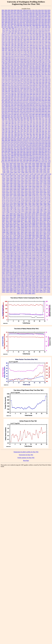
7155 (46, 120)
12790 (4, 203)
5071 (28, 73)
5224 (46, 85)
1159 (12, 32)
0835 (49, 22)
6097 (3, 102)
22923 (37, 278)
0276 (18, 15)
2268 (21, 59)
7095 (37, 119)
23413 (34, 284)
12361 (15, 176)
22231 (37, 267)
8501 (46, 153)
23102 (49, 281)
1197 (15, 33)
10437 (22, 163)
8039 (21, 139)
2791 (31, 62)
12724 (33, 197)
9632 (43, 159)
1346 (37, 38)
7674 (3, 136)
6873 (21, 114)
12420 (48, 180)
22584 (49, 272)
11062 (44, 169)
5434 (37, 97)
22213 (26, 267)
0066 (49, 13)
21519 (30, 257)
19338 (22, 231)
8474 (3, 153)
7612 (24, 133)
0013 (37, 10)
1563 (3, 44)
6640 (43, 111)
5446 (49, 97)
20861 (4, 251)
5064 (9, 73)
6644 (6, 113)
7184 (43, 122)
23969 (26, 292)
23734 (26, 289)
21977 (19, 264)
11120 (35, 174)
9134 (40, 156)
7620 (43, 133)
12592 (49, 188)
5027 (6, 70)
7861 (18, 137)
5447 (3, 99)
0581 (49, 18)
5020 (37, 68)
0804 (46, 21)
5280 (3, 90)
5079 (3, 74)
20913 (15, 251)
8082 (3, 140)
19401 (7, 232)
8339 (37, 148)
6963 (49, 116)
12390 (15, 179)
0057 (21, 13)
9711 (40, 160)
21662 (11, 258)
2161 (34, 56)
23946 (15, 292)
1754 (12, 52)
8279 (18, 148)
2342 (21, 61)
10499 (7, 166)
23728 (22, 289)
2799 (3, 64)
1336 (9, 38)
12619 (15, 191)
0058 (25, 13)
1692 (18, 50)
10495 (49, 165)
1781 (34, 53)
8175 (18, 143)
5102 (18, 76)
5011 (9, 68)
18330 (45, 217)
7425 (3, 128)
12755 (15, 200)
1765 (46, 52)
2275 (43, 59)
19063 (41, 226)
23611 (4, 289)
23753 (37, 289)
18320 (34, 217)
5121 (21, 78)
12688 (22, 195)
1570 (25, 44)
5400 (12, 96)
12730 (4, 199)
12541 (4, 188)
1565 (9, 44)
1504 (18, 41)
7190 (12, 123)
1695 (28, 50)
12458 (45, 183)
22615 (7, 274)
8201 (28, 145)
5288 (25, 90)
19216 (33, 229)
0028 (18, 12)
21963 (7, 264)
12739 (19, 199)
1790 (12, 55)
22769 (15, 277)
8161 (34, 142)
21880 (49, 261)
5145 (43, 79)
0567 (34, 18)
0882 (25, 25)
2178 (34, 58)
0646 (6, 21)
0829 (31, 22)
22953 (49, 278)
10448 (37, 163)
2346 (34, 61)
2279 (6, 61)
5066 (15, 73)
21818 (33, 260)
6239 (34, 104)
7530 (37, 128)
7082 (9, 119)
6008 (37, 99)
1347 (40, 38)
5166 (37, 81)
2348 (40, 61)
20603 (15, 248)
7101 (43, 119)
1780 (31, 53)
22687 (37, 274)
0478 (40, 16)
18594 (37, 220)
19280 (45, 229)
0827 (25, 22)
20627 (37, 248)
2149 (49, 55)
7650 (18, 134)
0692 (40, 21)
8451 (31, 151)
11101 (33, 172)
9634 (46, 159)
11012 (48, 168)
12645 (15, 194)
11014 (4, 169)
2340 (15, 61)
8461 (37, 151)
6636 (31, 111)
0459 (34, 16)
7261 (28, 125)
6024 (18, 101)
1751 (3, 52)
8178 (25, 143)
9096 (28, 156)
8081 (49, 139)
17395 (15, 209)
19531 (45, 232)
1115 (22, 29)
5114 (3, 78)
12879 (15, 205)
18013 (15, 214)
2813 (12, 64)
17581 (34, 211)
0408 (37, 15)
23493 (34, 286)
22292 (37, 269)
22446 (22, 270)
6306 (49, 105)
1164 (28, 32)
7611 (21, 133)
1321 (28, 36)
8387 (25, 150)
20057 (22, 238)
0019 (3, 12)
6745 (12, 113)
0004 (12, 10)
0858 (43, 24)
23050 (7, 281)
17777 (22, 212)
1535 (37, 42)
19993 (34, 237)
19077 (15, 228)
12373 (11, 177)
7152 (37, 120)
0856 (37, 24)
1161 (18, 32)
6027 (28, 101)
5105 (28, 76)
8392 (34, 150)
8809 (15, 154)
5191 (12, 84)
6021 (9, 101)
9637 (49, 159)
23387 (22, 284)
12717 (22, 197)
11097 (19, 172)
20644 (4, 249)
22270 (19, 269)
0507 (3, 18)
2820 (34, 64)
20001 (41, 237)
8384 (21, 150)
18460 (49, 218)
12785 (37, 202)
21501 (22, 257)
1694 (25, 50)
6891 (9, 116)
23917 (45, 290)
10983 (26, 166)
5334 (37, 93)
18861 (19, 225)
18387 (26, 218)
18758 (7, 223)
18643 (7, 221)
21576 (4, 258)
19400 (4, 232)
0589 (12, 19)
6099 (9, 102)
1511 (31, 41)
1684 (46, 48)
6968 (6, 117)
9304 (3, 159)
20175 (19, 241)
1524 (21, 42)
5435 (40, 97)
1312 (3, 36)
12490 (30, 186)
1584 (18, 45)
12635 (26, 192)
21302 (30, 254)
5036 (34, 70)
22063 (4, 266)
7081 (6, 119)
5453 (21, 99)
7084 (15, 119)
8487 (31, 153)
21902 (22, 263)
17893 (34, 212)
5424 (21, 97)
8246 (46, 146)
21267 (4, 254)
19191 (22, 229)
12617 (7, 191)
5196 (28, 84)
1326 (40, 36)
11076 (19, 171)
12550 (22, 188)
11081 (22, 171)
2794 (37, 62)
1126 (6, 30)
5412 (34, 96)
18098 (19, 215)
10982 (22, 166)
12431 (30, 182)
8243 (43, 146)
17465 (41, 209)
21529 (37, 257)
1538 (46, 42)
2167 (3, 58)
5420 (9, 97)
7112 (6, 120)
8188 (46, 143)
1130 (18, 30)
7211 (18, 123)
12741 (22, 199)
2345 (31, 61)
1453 (46, 39)
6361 (31, 108)
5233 (25, 87)
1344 (31, 38)
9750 (6, 162)
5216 (24, 85)
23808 (7, 290)
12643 (7, 194)
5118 (12, 78)
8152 (31, 142)
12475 (34, 185)
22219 (34, 267)
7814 (43, 136)
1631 (25, 47)
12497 (41, 186)
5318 (37, 91)
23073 (34, 281)
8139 (6, 142)
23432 (41, 284)
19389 (49, 231)
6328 (21, 107)
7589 (18, 131)
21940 (45, 263)
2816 (21, 64)
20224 (37, 241)
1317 (18, 36)
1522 (15, 42)
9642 (3, 160)
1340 (21, 38)
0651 (18, 21)
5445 (46, 97)
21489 (11, 257)
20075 (34, 238)
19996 (37, 237)
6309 (9, 107)
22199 (15, 267)
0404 (24, 15)
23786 (48, 289)
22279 (30, 269)
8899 (37, 154)
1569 (21, 44)
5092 (43, 74)
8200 (25, 145)
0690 (34, 21)
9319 (27, 159)
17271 (19, 208)
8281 (21, 148)
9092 (18, 156)
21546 (45, 257)
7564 (31, 130)
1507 (21, 41)
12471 (22, 185)
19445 (30, 232)
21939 (41, 263)
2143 (31, 55)
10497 (4, 166)
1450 (37, 39)
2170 (12, 58)
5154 (49, 79)
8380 (9, 150)
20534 (11, 246)
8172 (9, 143)
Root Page (26, 461)
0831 (37, 22)
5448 (6, 99)
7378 (9, 127)
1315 (12, 36)
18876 (30, 225)
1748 (43, 50)
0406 (31, 15)
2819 (31, 64)
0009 (25, 10)
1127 (9, 30)
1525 (25, 42)
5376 (3, 94)
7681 (6, 136)
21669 (19, 258)
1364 (12, 39)
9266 (12, 157)
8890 (24, 154)
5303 (46, 90)
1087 (40, 27)
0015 (43, 10)
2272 (34, 59)
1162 (21, 32)
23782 (45, 289)
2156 (21, 56)
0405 (27, 15)
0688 (28, 21)
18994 (7, 226)
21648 (7, 258)
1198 (18, 33)
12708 (49, 195)
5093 (46, 74)
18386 (22, 218)
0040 (46, 12)
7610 (18, 133)
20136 (37, 240)
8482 (18, 153)
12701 (37, 195)
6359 (25, 108)
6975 (15, 117)
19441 (22, 232)
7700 (21, 136)
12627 (45, 191)
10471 (26, 165)
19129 (45, 228)
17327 (34, 208)
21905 (26, 263)
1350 (49, 38)
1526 (28, 42)
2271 (31, 59)
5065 (12, 73)
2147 (43, 55)
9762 (30, 162)
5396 (49, 94)
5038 (40, 70)
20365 (11, 244)
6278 (49, 104)
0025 (12, 12)
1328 (46, 36)
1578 (49, 44)
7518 (34, 128)
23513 (45, 286)
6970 (9, 117)
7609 (15, 133)
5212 (12, 85)
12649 (30, 194)
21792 (11, 260)
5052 (28, 71)
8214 (15, 146)
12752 (7, 200)
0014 (40, 10)
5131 (49, 78)
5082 (12, 74)
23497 (37, 286)
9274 (15, 157)
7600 (43, 131)
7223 (49, 123)
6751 (31, 113)
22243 (49, 267)
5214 (18, 85)
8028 (18, 139)
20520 (41, 244)
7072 (37, 117)
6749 (24, 113)
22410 (11, 270)
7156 (49, 120)
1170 (46, 32)
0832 (40, 22)
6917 (21, 116)
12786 (41, 202)
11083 (26, 171)
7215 (31, 123)
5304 (49, 90)
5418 (3, 97)
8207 (43, 145)
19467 (34, 232)
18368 (11, 218)
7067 (34, 117)
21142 (33, 252)
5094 (49, 74)
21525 (34, 257)
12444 (41, 182)
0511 (15, 18)
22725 (19, 275)
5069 (25, 73)
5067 (18, 73)
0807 (3, 22)
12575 (45, 188)
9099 (31, 156)
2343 (25, 61)
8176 (21, 143)
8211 (6, 146)
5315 (27, 91)
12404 (45, 179)
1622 (6, 47)
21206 (41, 252)
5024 (46, 68)
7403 (34, 127)
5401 (15, 96)
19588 (7, 234)
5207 (46, 84)
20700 (22, 249)
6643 (3, 113)
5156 (6, 81)
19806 (30, 235)
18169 (41, 215)
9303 (49, 157)
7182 (37, 122)
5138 (21, 79)
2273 (37, 59)
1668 (3, 48)
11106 (2, 174)
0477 (37, 16)
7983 (43, 137)
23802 (4, 290)
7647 (12, 134)
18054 (37, 214)
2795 (40, 62)
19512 (41, 232)
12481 (7, 186)
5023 (43, 68)
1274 (18, 35)
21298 (26, 254)
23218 (30, 283)
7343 (40, 125)
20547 (19, 246)
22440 (19, 270)
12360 (11, 176)
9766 (43, 162)
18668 (19, 221)
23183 (19, 283)
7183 (40, 122)
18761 (11, 223)
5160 (18, 81)
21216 (45, 252)
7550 (6, 130)
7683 (9, 136)
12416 (33, 180)
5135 (12, 79)
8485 (25, 153)
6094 (43, 101)
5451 (15, 99)
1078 (31, 27)
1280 (37, 35)
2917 (18, 65)
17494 (7, 211)
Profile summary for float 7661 (26, 458)
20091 (45, 238)
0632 (31, 19)
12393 (19, 179)
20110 (15, 240)
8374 (49, 148)
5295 (28, 90)
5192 (15, 84)
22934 (41, 278)
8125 (34, 140)
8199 (21, 145)
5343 (43, 93)
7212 (21, 123)
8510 (49, 153)
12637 (34, 192)
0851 (21, 24)
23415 (37, 284)
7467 (21, 128)
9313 (18, 159)
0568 (37, 18)
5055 (34, 71)
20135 (33, 240)
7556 (15, 130)
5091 (40, 74)
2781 (49, 61)
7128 (12, 120)
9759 (24, 162)
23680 (11, 289)
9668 (37, 160)
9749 (3, 162)
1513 (37, 41)
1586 (25, 45)
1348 (43, 38)
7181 (34, 122)
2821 (37, 64)
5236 (34, 87)
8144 (15, 142)
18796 (30, 223)
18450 (45, 218)
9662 (31, 160)
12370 (49, 176)
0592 (18, 19)
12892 (4, 206)
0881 (21, 25)
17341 (45, 208)
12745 (34, 199)
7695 (12, 136)
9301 (43, 157)
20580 (45, 246)
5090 (37, 74)
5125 (34, 78)
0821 (12, 22)
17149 (30, 206)
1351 (3, 39)
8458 (34, 151)
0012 (34, 10)
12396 (26, 179)
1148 (28, 30)
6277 (46, 104)
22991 (34, 280)
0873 (49, 24)
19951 (15, 237)
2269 (25, 59)
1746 (37, 50)
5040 (46, 70)
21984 (22, 264)
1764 (43, 52)
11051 (22, 169)
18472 (7, 220)
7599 (40, 131)
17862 (30, 212)
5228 (9, 87)
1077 (28, 27)
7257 (18, 125)
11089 (41, 171)
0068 (6, 15)
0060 (31, 13)
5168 (43, 81)
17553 (26, 211)
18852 (15, 225)
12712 (11, 197)
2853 (40, 64)
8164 (43, 142)
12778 (11, 202)
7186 (49, 122)
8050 (28, 139)
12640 (45, 192)
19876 (4, 237)
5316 (31, 91)
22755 (4, 277)
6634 (28, 111)
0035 (40, 12)
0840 (12, 24)
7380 (12, 127)
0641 (40, 19)
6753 (37, 113)
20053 (19, 238)
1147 (24, 30)
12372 (7, 177)
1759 (28, 52)
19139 (48, 228)
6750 (27, 113)
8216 (21, 146)
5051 (25, 71)
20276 (19, 243)
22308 (41, 269)
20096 (49, 238)
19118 (37, 228)
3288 (18, 67)
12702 (41, 195)
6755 (43, 113)
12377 (22, 177)
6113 (21, 102)
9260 (3, 157)
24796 (26, 293)
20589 (49, 246)
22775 (22, 277)
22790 (30, 277)
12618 (11, 191)
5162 (25, 81)
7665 (37, 134)
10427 (49, 162)
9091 (15, 156)
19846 (41, 235)
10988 (45, 166)
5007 (46, 67)
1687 (6, 50)
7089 (28, 119)
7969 (40, 137)
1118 (31, 29)
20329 (34, 243)
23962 (22, 292)
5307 (9, 91)
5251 (31, 88)
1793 (18, 55)
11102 (37, 172)
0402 (21, 15)
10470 (22, 165)
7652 (21, 134)
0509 (9, 18)
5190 (9, 84)
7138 (15, 120)
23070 (26, 281)
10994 (15, 168)
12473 (30, 185)
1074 (18, 27)
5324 (6, 93)
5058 (43, 71)
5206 (43, 84)
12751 (4, 200)
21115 (22, 252)
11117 (28, 174)
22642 (19, 274)
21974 (15, 264)
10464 (19, 165)
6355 (12, 108)
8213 (12, 146)
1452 (43, 39)
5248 (21, 88)
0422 (3, 16)
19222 (37, 229)
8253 (6, 148)
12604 (7, 189)
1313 (6, 36)
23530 (7, 287)
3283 (3, 67)
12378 (26, 177)
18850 (11, 225)
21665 (15, 258)
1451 (40, 39)
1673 (18, 48)
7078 (46, 117)
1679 (34, 48)
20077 (37, 238)
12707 (45, 195)
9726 (43, 160)
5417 (49, 96)
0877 (12, 25)
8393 (37, 150)
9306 (9, 159)
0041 (49, 12)
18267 (11, 217)
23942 (7, 292)
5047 (12, 71)
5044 (3, 71)
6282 (12, 105)
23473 (15, 286)
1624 (12, 47)
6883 (40, 114)
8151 (28, 142)
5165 (34, 81)
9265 (9, 157)
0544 (18, 18)
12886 (41, 205)
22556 (37, 272)
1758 (25, 52)
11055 (33, 169)
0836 (3, 24)
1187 (9, 33)
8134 (49, 140)
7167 (28, 122)
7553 (12, 130)
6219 (3, 104)
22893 (26, 278)
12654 (49, 194)
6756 (46, 113)
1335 (6, 38)
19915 (11, 237)
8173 (12, 143)
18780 (22, 223)
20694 (19, 249)
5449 (9, 99)
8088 (12, 140)
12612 (37, 189)
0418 (40, 15)
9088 (12, 156)
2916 (15, 65)
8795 (12, 154)
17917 (41, 212)
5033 (25, 70)
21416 (15, 255)
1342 (28, 38)
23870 (37, 290)
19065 (45, 226)
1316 (15, 36)
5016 (24, 68)
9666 (34, 160)
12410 (15, 180)
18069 (49, 214)
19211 (30, 229)
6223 (12, 104)
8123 (31, 140)
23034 (45, 280)
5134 (9, 79)
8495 (34, 153)
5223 (43, 85)
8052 (31, 139)
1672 (15, 48)
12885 (37, 205)
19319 (15, 231)
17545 (22, 211)
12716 (18, 197)
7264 (37, 125)
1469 (49, 39)
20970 (37, 251)
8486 (28, 153)
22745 (41, 275)
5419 (6, 97)
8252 (3, 148)
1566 (12, 44)
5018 (31, 68)
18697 (30, 221)
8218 (27, 146)
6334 (27, 107)
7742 (28, 136)
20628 (41, 248)
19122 (41, 228)
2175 (28, 58)
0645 (3, 21)
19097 (26, 228)
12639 (41, 192)
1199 (21, 33)
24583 (49, 292)
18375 (19, 218)
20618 (22, 248)
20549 (22, 246)
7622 (46, 133)
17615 (45, 211)
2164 (43, 56)
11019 (15, 169)
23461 (11, 286)
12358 (7, 176)
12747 (37, 199)
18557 (26, 220)
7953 (31, 137)
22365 (45, 269)
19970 (22, 237)
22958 (7, 280)
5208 (49, 84)
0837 (6, 24)
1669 (6, 48)
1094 (13, 29)
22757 (7, 277)
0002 (6, 10)
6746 (15, 113)
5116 (9, 78)
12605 (11, 189)
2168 (6, 58)
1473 (6, 41)
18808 (34, 223)
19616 (26, 234)
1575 (40, 44)
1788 (6, 55)
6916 (18, 116)
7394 (25, 127)
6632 (21, 111)
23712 (18, 289)
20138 (45, 240)
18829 (7, 225)
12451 (19, 183)
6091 (34, 101)
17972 (7, 214)
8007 (3, 139)
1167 (37, 32)
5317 (34, 91)
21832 (45, 260)
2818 (28, 64)
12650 (34, 194)
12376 (19, 177)
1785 (46, 53)
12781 (22, 202)
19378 (45, 231)
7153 (40, 120)
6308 (6, 107)
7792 (37, 136)
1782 (37, 53)
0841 (15, 24)
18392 (30, 218)
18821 (45, 223)
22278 (26, 269)
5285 (18, 90)
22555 (34, 272)
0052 (6, 13)
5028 (9, 70)
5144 (40, 79)
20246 (49, 241)
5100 (12, 76)
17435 (34, 209)
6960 (46, 116)
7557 (18, 130)
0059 (28, 13)
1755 (15, 52)
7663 (34, 134)
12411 (19, 180)
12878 (11, 205)
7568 (37, 130)
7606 (9, 133)
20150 (7, 241)
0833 (43, 22)
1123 (45, 29)
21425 (19, 255)
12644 (11, 194)
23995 (34, 292)
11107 (6, 174)
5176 (18, 82)
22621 (11, 274)
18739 (49, 221)
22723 (11, 275)
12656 (7, 195)
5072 (31, 73)
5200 (40, 84)
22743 (37, 275)
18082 (7, 215)
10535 (11, 166)
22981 (26, 280)
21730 (41, 258)
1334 (3, 38)
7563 (28, 130)
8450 (28, 151)
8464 (40, 151)
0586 (9, 19)
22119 (30, 266)
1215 (43, 33)
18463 (4, 220)
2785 (12, 62)
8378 (6, 150)
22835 (4, 278)
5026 (3, 70)
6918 (25, 116)
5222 (40, 85)
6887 (49, 114)
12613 (41, 189)
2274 (40, 59)
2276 (46, 59)
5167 (40, 81)
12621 (22, 191)
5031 (18, 70)
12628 (49, 191)
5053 (31, 71)
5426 (28, 97)
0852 (25, 24)
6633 (25, 111)
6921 (34, 116)
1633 (31, 47)
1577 (46, 44)
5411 (31, 96)
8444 (21, 151)
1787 (3, 55)
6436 (28, 110)
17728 (15, 212)
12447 (4, 183)
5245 (12, 88)
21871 (34, 261)
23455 (7, 286)
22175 (4, 267)
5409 (25, 96)
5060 (46, 71)
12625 (37, 191)
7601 (46, 131)
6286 (25, 105)
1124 (48, 29)
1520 (9, 42)
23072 (30, 281)
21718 (37, 258)
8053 (34, 139)
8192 (3, 145)
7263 (34, 125)
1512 (34, 41)
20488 (30, 244)
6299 (28, 105)
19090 (22, 228)
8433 (12, 151)
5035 (31, 70)
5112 (46, 76)
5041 (49, 70)
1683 (43, 48)
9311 (12, 159)
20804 (37, 249)
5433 (34, 97)
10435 (15, 163)
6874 (25, 114)
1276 (25, 35)
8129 (43, 140)
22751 (45, 275)
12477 (41, 185)
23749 (33, 289)
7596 (31, 131)
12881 (22, 205)
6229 (31, 104)
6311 (15, 107)
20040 (7, 238)
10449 (41, 163)
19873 (45, 235)
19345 (26, 231)
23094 (41, 281)
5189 (6, 84)
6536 (46, 110)
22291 (34, 269)
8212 (9, 146)
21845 (15, 261)
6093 (40, 101)
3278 (37, 65)
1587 (28, 45)
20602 (11, 248)
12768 (34, 200)
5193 (18, 84)
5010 (6, 68)
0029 (21, 12)
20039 (4, 238)
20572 (34, 246)
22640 (15, 274)
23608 (45, 287)
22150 (37, 266)
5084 (18, 74)
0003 (9, 10)
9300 (40, 157)
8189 (49, 143)
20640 (49, 248)
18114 (30, 215)
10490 (41, 165)
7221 (43, 123)
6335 (31, 107)
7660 (28, 134)
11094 (11, 172)
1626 (18, 47)
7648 (15, 134)
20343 (45, 243)
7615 (34, 133)
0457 (28, 16)
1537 (43, 42)
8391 (31, 150)
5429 (31, 97)
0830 (34, 22)
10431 (4, 163)
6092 (37, 101)
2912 (3, 65)
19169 (11, 229)
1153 (43, 30)
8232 (37, 146)
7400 (31, 127)
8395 (43, 150)
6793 (6, 114)
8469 (46, 151)
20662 (11, 249)
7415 (46, 127)
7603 (49, 131)
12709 (4, 197)
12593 (4, 189)
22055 (45, 264)
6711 (9, 113)
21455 (34, 255)
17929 (45, 212)
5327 (15, 93)
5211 (9, 85)
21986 (26, 264)
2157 (25, 56)
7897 (21, 137)
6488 (43, 110)
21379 (4, 255)
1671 (12, 48)
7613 (27, 133)
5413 (37, 96)
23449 (49, 284)
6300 (31, 105)
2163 (40, 56)
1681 (37, 48)
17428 (26, 209)
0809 (6, 22)
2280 (9, 61)
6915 (15, 116)
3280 (43, 65)
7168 (31, 122)
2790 (28, 62)
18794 (26, 223)
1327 (43, 36)
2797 (46, 62)
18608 (45, 220)
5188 (3, 84)
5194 (21, 84)
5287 (21, 90)
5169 (46, 81)
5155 (3, 81)
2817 (25, 64)
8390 (28, 150)
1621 (3, 47)
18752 (4, 223)
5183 (40, 82)
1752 (6, 52)
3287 (15, 67)
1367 (21, 39)
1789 (9, 55)
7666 (40, 134)
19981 (30, 237)
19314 (11, 231)
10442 (30, 163)
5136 (15, 79)
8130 (46, 140)
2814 (15, 64)
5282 (9, 90)
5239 (43, 87)
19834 (34, 235)
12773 (45, 200)
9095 (25, 156)
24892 (30, 293)
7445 (12, 128)
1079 (34, 27)
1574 (37, 44)
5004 (37, 67)
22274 (22, 269)
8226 (34, 146)
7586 (12, 131)
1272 (12, 35)
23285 (37, 283)
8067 (43, 139)
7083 (12, 119)
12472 (26, 185)
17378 (4, 209)
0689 (31, 21)
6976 (18, 117)
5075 (40, 73)
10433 (7, 163)
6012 (46, 99)
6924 (43, 116)
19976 (26, 237)
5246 (15, 88)
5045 (6, 71)
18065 (45, 214)
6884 (43, 114)
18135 (33, 215)
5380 (12, 94)
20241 (45, 241)
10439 (26, 163)
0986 (12, 27)
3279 (40, 65)
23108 (4, 283)
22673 (30, 274)
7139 (18, 120)
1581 (9, 45)
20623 (34, 248)
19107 (30, 228)
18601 (41, 220)
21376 (48, 254)
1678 (31, 48)
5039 (43, 70)
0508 (6, 18)
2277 (49, 59)
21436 (26, 255)
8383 (18, 150)
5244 (9, 88)
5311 (21, 91)
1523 (18, 42)
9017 (49, 154)
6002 (31, 99)
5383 (18, 94)
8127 (40, 140)
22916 (34, 278)
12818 (15, 203)
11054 (30, 169)
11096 (15, 172)
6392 (3, 110)
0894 (43, 25)
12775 (4, 202)
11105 (48, 172)
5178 (25, 82)
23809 (11, 290)
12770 (41, 200)
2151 (6, 56)
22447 (26, 270)
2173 (21, 58)
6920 (31, 116)
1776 (18, 53)
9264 (6, 157)
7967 (37, 137)
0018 (49, 10)
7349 (46, 125)
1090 (49, 27)
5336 (40, 93)
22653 (22, 274)
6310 (12, 107)
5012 (12, 68)
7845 (6, 137)
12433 (34, 182)
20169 (15, 241)
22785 (26, 277)
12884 (34, 205)
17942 (49, 212)
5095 (3, 76)
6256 (37, 104)
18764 (15, 223)
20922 (19, 251)
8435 (15, 151)
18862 (22, 225)
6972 (12, 117)
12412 (22, 180)
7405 (37, 127)
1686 (3, 50)
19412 (15, 232)
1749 (46, 50)
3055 (28, 65)
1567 (15, 44)
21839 (7, 261)
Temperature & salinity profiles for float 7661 (26, 452)
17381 (7, 209)
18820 (41, 223)
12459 (49, 183)
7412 (43, 127)
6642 (49, 111)
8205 (37, 145)
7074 (40, 117)
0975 (6, 27)
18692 (26, 221)
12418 (41, 180)
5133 (6, 79)
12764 (26, 200)
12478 (45, 185)
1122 (43, 29)
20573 (37, 246)
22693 (41, 274)
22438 (15, 270)
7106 (49, 119)
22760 (11, 277)
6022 (12, 101)
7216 (34, 123)
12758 (22, 200)
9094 (21, 156)
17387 (11, 209)
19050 (34, 226)
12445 (45, 182)
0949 (46, 25)
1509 (25, 41)
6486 (40, 110)
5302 (43, 90)
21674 (22, 258)
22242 (45, 267)
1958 (25, 55)
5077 (46, 73)
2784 (9, 62)
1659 (46, 47)
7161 (15, 122)
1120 (36, 29)
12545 (15, 188)
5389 (34, 94)
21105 (19, 252)
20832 (41, 249)
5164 (31, 81)
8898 (34, 154)
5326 (12, 93)
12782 (26, 202)
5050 (21, 71)
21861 (26, 261)
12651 (37, 194)
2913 (6, 65)
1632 (28, 47)
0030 (25, 12)
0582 (3, 19)
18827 (4, 225)
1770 (12, 53)
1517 (49, 41)
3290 (25, 67)
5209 (3, 85)
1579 (3, 45)
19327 (19, 231)
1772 (15, 53)
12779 (15, 202)
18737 (45, 221)
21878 (41, 261)
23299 (41, 283)
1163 (24, 32)
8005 (49, 137)
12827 (49, 203)
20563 (30, 246)
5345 (46, 93)
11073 (11, 171)
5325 (9, 93)
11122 (39, 174)
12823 (34, 203)
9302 (46, 157)
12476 (37, 185)
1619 (49, 45)
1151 (37, 30)
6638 (37, 111)
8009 (6, 139)
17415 (19, 209)
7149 (27, 120)
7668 (43, 134)
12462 (11, 185)
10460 (7, 165)
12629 (4, 192)
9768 (46, 162)
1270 (6, 35)
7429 (9, 128)
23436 (45, 284)
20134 (30, 240)
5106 (31, 76)
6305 (46, 105)
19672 (41, 234)
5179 (28, 82)
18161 (37, 215)
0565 (27, 18)
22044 (41, 264)
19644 (37, 234)
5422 (15, 97)
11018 (11, 169)
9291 (28, 157)
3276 (31, 65)
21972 (11, 264)
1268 (3, 35)
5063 (6, 73)
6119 (31, 102)
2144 (34, 55)
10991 (7, 168)
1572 (31, 44)
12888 (45, 205)
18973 (4, 226)
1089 (46, 27)
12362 (19, 176)
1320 (25, 36)
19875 (49, 235)
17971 (4, 214)
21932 (37, 263)
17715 (11, 212)
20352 (49, 243)
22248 (4, 269)
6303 (40, 105)
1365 (15, 39)
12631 (11, 192)
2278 (3, 61)
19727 (11, 235)
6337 (37, 107)
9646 (9, 160)
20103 (4, 240)
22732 (26, 275)
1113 (16, 29)
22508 (7, 272)
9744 (49, 160)
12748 (41, 199)
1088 (43, 27)
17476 (4, 211)
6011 (43, 99)
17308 (26, 208)
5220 (34, 85)
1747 (40, 50)
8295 (28, 148)
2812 (9, 64)
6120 (34, 102)
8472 (49, 151)
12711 (7, 197)
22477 (37, 270)
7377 (6, 127)
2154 (15, 56)
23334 (49, 283)
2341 (18, 61)
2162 (37, 56)
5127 (40, 78)
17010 (7, 206)
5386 (28, 94)
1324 (37, 36)
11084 (30, 171)
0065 (46, 13)
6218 (49, 102)
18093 (11, 215)
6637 (34, 111)
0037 (43, 12)
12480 (4, 186)
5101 (15, 76)
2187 (3, 59)
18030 (26, 214)
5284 (15, 90)
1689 (12, 50)
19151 (7, 229)
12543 (11, 188)
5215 (21, 85)
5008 (49, 67)
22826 (45, 277)
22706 (49, 274)
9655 (18, 160)
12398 (30, 179)
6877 (28, 114)
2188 (6, 59)
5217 (27, 85)
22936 (45, 278)
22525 (19, 272)
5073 (34, 73)
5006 (43, 67)
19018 (22, 226)
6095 (46, 101)
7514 (31, 128)
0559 (21, 18)
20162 (11, 241)
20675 (15, 249)
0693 (43, 21)
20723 (30, 249)
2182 (46, 58)
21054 (11, 252)
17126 (22, 206)
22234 (41, 267)
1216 (46, 33)
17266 (11, 208)
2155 (18, 56)
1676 (25, 48)
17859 (26, 212)
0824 (21, 22)
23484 (26, 286)
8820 (18, 154)
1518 (3, 42)
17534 (19, 211)
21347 (41, 254)
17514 (11, 211)
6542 (3, 111)
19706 (49, 234)
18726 (41, 221)
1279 (34, 35)
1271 (9, 35)
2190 (12, 59)
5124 (30, 78)
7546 (46, 128)
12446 (49, 182)
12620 (19, 191)
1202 (30, 33)
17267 (15, 208)
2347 (37, 61)
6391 (49, 108)
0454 (18, 16)
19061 (37, 226)
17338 (41, 208)
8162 (37, 142)
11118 (31, 174)
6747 (18, 113)
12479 (49, 185)
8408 (6, 151)
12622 (26, 191)
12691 (26, 195)
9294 (34, 157)
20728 (34, 249)
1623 (9, 47)
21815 (30, 260)
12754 (11, 200)
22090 (19, 266)
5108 (37, 76)
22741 (34, 275)
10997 (26, 168)
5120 (18, 78)
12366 (34, 176)
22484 (41, 270)
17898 (37, 212)
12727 (41, 197)
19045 (30, 226)
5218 (31, 85)
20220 (34, 241)
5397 (3, 96)
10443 (34, 163)
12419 (45, 180)
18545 (19, 220)
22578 (45, 272)
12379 (30, 177)
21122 (26, 252)
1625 (15, 47)
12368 (41, 176)
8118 (24, 140)
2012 (28, 55)
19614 (22, 234)
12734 (11, 199)
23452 (4, 286)
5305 (3, 91)
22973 (22, 280)
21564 (49, 257)
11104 (44, 172)
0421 (49, 15)
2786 (15, 62)
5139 (25, 79)
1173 (6, 33)
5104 (25, 76)
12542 (7, 188)
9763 (33, 162)
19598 (11, 234)
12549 (19, 188)
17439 (37, 209)
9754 (12, 162)
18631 (4, 221)
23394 (26, 284)
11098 (22, 172)
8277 (15, 148)
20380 (19, 244)
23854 (26, 290)
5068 (21, 73)
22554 (30, 272)
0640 (37, 19)
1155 (49, 30)
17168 (37, 206)
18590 (34, 220)
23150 (15, 283)
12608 (22, 189)
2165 (46, 56)
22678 (34, 274)
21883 (4, 263)
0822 (15, 22)
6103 (18, 102)
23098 (45, 281)
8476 (6, 153)
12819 (19, 203)
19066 (49, 226)
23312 (45, 283)
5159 (15, 81)
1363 (9, 39)
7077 (43, 117)
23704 (15, 289)
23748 (30, 289)
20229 (41, 241)
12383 (45, 177)
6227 (25, 104)
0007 (21, 10)
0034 (37, 12)
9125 (37, 156)
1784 (43, 53)
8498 (40, 153)
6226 (21, 104)
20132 (26, 240)
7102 (46, 119)
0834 (46, 22)
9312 (15, 159)
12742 (26, 199)
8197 (15, 145)
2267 (18, 59)
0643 (46, 19)
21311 (33, 254)
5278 (46, 88)
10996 (22, 168)
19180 (19, 229)
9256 (46, 156)
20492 (34, 244)
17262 (7, 208)
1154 (46, 30)
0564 (24, 18)
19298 (4, 231)
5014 (18, 68)
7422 (49, 127)
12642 (4, 194)
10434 (11, 163)
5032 (21, 70)
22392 (4, 270)
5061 (49, 71)
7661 (31, 134)
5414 (40, 96)
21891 (15, 263)
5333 (34, 93)
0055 (15, 13)
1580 (6, 45)
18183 (45, 215)
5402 (18, 96)
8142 (9, 142)
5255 (40, 88)
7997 (46, 137)
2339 (12, 61)
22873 (22, 278)
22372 (49, 269)
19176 (15, 229)
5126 (37, 78)
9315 (21, 159)
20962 (34, 251)
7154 (43, 120)
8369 (43, 148)
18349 (4, 218)
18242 (7, 217)
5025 (49, 68)
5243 (6, 88)
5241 (49, 87)
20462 (26, 244)
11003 (37, 168)
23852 (22, 290)
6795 (12, 114)
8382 (15, 150)
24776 (22, 293)
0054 (12, 13)
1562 (49, 42)
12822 (30, 203)
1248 (49, 33)
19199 (26, 229)
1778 (25, 53)
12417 (37, 180)
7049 (21, 117)
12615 (48, 189)
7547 (49, 128)
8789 (9, 154)
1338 (15, 38)
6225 (18, 104)
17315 (30, 208)
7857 (15, 137)
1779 (28, 53)
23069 (22, 281)
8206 (40, 145)
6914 (12, 116)
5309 (15, 91)
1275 (21, 35)
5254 (37, 88)
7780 (31, 136)
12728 (45, 197)
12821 (26, 203)
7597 (34, 131)
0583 (6, 19)
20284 (22, 243)
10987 (41, 166)
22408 (7, 270)
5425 (25, 97)
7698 (15, 136)
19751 (22, 235)
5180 (31, 82)
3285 (9, 67)
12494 (34, 186)
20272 (15, 243)
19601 (15, 234)
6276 (43, 104)
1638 (43, 47)
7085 (18, 119)
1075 (21, 27)
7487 (25, 128)
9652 (15, 160)
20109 (11, 240)
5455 (25, 99)
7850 (12, 137)
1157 (6, 32)
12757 (19, 200)
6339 (43, 107)
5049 (18, 71)
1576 (43, 44)
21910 (30, 263)
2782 (3, 62)
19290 (48, 229)
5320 (43, 91)
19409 (11, 232)
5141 (31, 79)
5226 (3, 87)
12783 (30, 202)
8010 (9, 139)
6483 (31, 110)
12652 (41, 194)
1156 (3, 32)
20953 (30, 251)
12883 (30, 205)
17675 (4, 212)
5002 (31, 67)
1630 (21, 47)
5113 (49, 76)
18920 (41, 225)
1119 (33, 29)
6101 (12, 102)
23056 (15, 281)
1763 (40, 52)
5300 (37, 90)
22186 (11, 267)
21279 (7, 254)
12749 (45, 199)
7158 (6, 122)
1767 (3, 53)
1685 (49, 48)
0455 (21, 16)
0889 (37, 25)
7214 (27, 123)
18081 (4, 215)
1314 (9, 36)
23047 (49, 280)
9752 (9, 162)
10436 (19, 163)
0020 (6, 12)
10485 (34, 165)
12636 (30, 192)
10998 (30, 168)
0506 (49, 16)
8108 (18, 140)
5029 (12, 70)
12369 (45, 176)
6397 (15, 110)
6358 (21, 108)
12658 (15, 195)
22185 (7, 267)
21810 (22, 260)
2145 (37, 55)
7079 (49, 117)
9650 (12, 160)
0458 (31, 16)
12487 (26, 186)
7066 (31, 117)
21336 (37, 254)
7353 (3, 127)
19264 (41, 229)
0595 (28, 19)
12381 (37, 177)
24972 (34, 293)
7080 (3, 119)
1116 (25, 29)
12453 (26, 183)
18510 (15, 220)
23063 (19, 281)
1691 (15, 50)
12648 (26, 194)
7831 (46, 136)
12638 (37, 192)
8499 (43, 153)
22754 (49, 275)
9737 (46, 160)
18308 (30, 217)
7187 (3, 123)
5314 (24, 91)
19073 (11, 228)
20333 (37, 243)
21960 (4, 264)
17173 (41, 206)
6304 (43, 105)
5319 (40, 91)
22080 (11, 266)
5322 (49, 91)
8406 (3, 151)
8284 (25, 148)
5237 (37, 87)
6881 (34, 114)
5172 (6, 82)
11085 (33, 171)
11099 (26, 172)
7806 (40, 136)
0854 (31, 24)
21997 (34, 264)
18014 (19, 214)
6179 (43, 102)
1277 (28, 35)
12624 (34, 191)
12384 (49, 177)
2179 (37, 58)
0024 (9, 12)
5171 (3, 82)
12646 (19, 194)
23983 (30, 292)
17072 (15, 206)
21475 (45, 255)
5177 (21, 82)
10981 (19, 166)
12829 (7, 205)
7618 (37, 133)
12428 (19, 182)
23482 (22, 286)
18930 (45, 225)
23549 (15, 287)
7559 (25, 130)
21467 (41, 255)
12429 (22, 182)
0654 (25, 21)
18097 (15, 215)
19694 (45, 234)
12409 (11, 180)
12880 (19, 205)
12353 (4, 176)
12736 (15, 199)
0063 (40, 13)
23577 (26, 287)
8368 (40, 148)
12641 (49, 192)
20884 (7, 251)
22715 (4, 275)
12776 (7, 202)
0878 (15, 25)
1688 (9, 50)
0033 (34, 12)
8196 (12, 145)
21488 (7, 257)
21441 (30, 255)
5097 (6, 76)
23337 (4, 284)
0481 (46, 16)
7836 (49, 136)
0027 (15, 12)
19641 (34, 234)
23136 (11, 283)
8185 (43, 143)
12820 (22, 203)
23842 (15, 290)
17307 (22, 208)
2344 (28, 61)
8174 (15, 143)
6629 (12, 111)
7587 (15, 131)
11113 (24, 174)
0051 (3, 13)
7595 (28, 131)
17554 (30, 211)
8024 (15, 139)
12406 (49, 179)
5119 (15, 78)
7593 (21, 131)
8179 (28, 143)
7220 (40, 123)
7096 (40, 119)
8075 (46, 139)
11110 (13, 174)
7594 (25, 131)
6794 (9, 114)
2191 (15, 59)
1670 (9, 48)
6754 (40, 113)
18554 (22, 220)
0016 (46, 10)
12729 (48, 197)
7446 (15, 128)
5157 (9, 81)
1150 (33, 30)
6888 (3, 116)
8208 (46, 145)
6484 (34, 110)
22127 (33, 266)
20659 (7, 249)
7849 (9, 137)
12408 (7, 180)
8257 (12, 148)
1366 (18, 39)
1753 (9, 52)
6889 (6, 116)
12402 (41, 179)
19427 (19, 232)
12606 (15, 189)
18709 (34, 221)
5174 (12, 82)
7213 (24, 123)
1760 (31, 52)
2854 (43, 64)
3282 (49, 65)
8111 (21, 140)
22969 (11, 280)
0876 (9, 25)
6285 (21, 105)
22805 (37, 277)
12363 (22, 176)
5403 (21, 96)
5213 (15, 85)
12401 (37, 179)
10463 (15, 165)
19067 (4, 228)
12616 (4, 191)
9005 (43, 154)
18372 (15, 218)
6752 (34, 113)
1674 (21, 48)
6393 (6, 110)
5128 (43, 78)
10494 (45, 165)
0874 (3, 25)
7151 (34, 120)
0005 (15, 10)
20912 (11, 251)
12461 (7, 185)
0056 (18, 13)
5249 (25, 88)
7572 (43, 130)
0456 (25, 16)
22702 (45, 274)
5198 (34, 84)
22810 (41, 277)
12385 (4, 179)
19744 (15, 235)
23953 (19, 292)
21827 (41, 260)
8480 (12, 153)
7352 (49, 125)
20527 (49, 244)
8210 (3, 146)
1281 (40, 35)
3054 (25, 65)
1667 (49, 47)
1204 (37, 33)
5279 (49, 88)
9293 (31, 157)
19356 (34, 231)
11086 (37, 171)
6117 (28, 102)
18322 (41, 217)
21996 (30, 264)
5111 (43, 76)
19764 (26, 235)
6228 (28, 104)
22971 (15, 280)
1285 (46, 35)
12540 (49, 186)
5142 (34, 79)
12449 (11, 183)
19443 (26, 232)
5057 (40, 71)
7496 (28, 128)
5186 (46, 82)
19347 (30, 231)
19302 (7, 231)
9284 (21, 157)
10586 (15, 166)
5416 (46, 96)
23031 (41, 280)
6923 (40, 116)
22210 (22, 267)
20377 (15, 244)
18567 (30, 220)
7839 (3, 137)
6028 (31, 101)
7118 (9, 120)
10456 (49, 163)
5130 (46, 78)
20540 (15, 246)
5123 (27, 78)
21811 (26, 260)
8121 (27, 140)
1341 (25, 38)
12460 (4, 185)
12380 (34, 177)
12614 (45, 189)
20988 (45, 251)
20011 (48, 237)
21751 (45, 258)
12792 (11, 203)
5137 (18, 79)
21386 (7, 255)
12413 (26, 180)
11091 (48, 171)
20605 (19, 248)
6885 (46, 114)
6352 (3, 108)
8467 (43, 151)
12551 (26, 188)
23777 (41, 289)
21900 (19, 263)
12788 (49, 202)
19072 (7, 228)
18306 (26, 217)
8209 (49, 145)
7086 (21, 119)
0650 (15, 21)
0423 (6, 16)
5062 (3, 73)
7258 (21, 125)
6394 (9, 110)
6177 (40, 102)
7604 (3, 133)
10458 (4, 165)
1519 (6, 42)
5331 (28, 93)
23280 (34, 283)
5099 (9, 76)
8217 (24, 146)
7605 (6, 133)
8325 (34, 148)
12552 (30, 188)
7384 (18, 127)
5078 (49, 73)
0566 (31, 18)
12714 (15, 197)
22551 (26, 272)
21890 (11, 263)
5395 (46, 94)
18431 (41, 218)
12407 (4, 180)
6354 (9, 108)
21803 (15, 260)
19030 (26, 226)
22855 (15, 278)
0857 (40, 24)
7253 (12, 125)
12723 (30, 197)
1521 (12, 42)
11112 (21, 174)
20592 (4, 248)
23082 (37, 281)
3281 (46, 65)
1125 (3, 30)
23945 (11, 292)
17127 (26, 206)
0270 (15, 15)
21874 (37, 261)
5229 (12, 87)
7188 (6, 123)
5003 (34, 67)
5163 (28, 81)
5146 (46, 79)
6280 (6, 105)
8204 (34, 145)
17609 (41, 211)
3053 (21, 65)
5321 (46, 91)
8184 (40, 143)
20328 (30, 243)
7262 (31, 125)
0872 (46, 24)
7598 (37, 131)
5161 (21, 81)
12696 (30, 195)
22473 (30, 270)
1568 (18, 44)
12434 (37, 182)
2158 (28, 56)
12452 (22, 183)
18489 (11, 220)
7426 (6, 128)
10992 (11, 168)
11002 (34, 168)
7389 (21, 127)
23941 (4, 292)
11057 (37, 169)
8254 (9, 148)
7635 (3, 134)
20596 (7, 248)
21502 (26, 257)
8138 (3, 142)
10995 (19, 168)
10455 (45, 163)
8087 (9, 140)
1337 (12, 38)
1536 (40, 42)
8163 (40, 142)
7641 (6, 134)
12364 (26, 176)
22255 (7, 269)
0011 (31, 10)
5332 (31, 93)
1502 (12, 41)
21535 (41, 257)
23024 (37, 280)
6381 (40, 108)
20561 (26, 246)
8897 (31, 154)
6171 (37, 102)
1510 (28, 41)
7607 (12, 133)
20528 (4, 246)
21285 (11, 254)
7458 (18, 128)
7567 (34, 130)
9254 (43, 156)
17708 (7, 212)
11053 (26, 169)
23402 (30, 284)
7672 (49, 134)
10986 (37, 166)
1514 (40, 41)
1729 (34, 50)
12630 (7, 192)
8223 (31, 146)
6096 (49, 101)
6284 (18, 105)
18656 (15, 221)
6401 (21, 110)
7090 (31, 119)
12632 (15, 192)
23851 (19, 290)
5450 (12, 99)
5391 (40, 94)
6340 (46, 107)
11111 (17, 174)
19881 (7, 237)
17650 (49, 211)
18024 (22, 214)
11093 (8, 172)
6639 (40, 111)
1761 (34, 52)
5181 (34, 82)
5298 (31, 90)
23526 (4, 287)
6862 (15, 114)
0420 (46, 15)
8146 (21, 142)
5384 (21, 94)
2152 (9, 56)
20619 (26, 248)
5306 (6, 91)
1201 (27, 33)
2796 (43, 62)
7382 (15, 127)
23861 (30, 290)
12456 (37, 183)
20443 (22, 244)
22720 (7, 275)
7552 (9, 130)
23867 (34, 290)
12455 (34, 183)
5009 (3, 68)
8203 (31, 145)
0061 (34, 13)
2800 (6, 64)
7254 (15, 125)
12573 (41, 188)
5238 (40, 87)
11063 (48, 169)
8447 (25, 151)
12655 (4, 195)
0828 (28, 22)
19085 (19, 228)
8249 (49, 146)
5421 (12, 97)
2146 (40, 55)
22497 (4, 272)
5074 (37, 73)
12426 (15, 182)
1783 (40, 53)
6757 (49, 113)
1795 (21, 55)
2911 (49, 64)
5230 (15, 87)
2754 (46, 61)
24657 (19, 293)
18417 (37, 218)
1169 (43, 32)
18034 (30, 214)
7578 (3, 131)
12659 (19, 195)
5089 (34, 74)
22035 (37, 264)
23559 (22, 287)
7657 (25, 134)
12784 (34, 202)
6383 (46, 108)
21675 (26, 258)
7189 (9, 123)
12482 (11, 186)
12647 (22, 194)
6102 (15, 102)
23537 (11, 287)
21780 (7, 260)
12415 (30, 180)
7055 (25, 117)
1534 (34, 42)
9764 (36, 162)
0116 (12, 15)
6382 (43, 108)
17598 (37, 211)
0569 (40, 18)
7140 (21, 120)
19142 (4, 229)
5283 (12, 90)
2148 (46, 55)
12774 (49, 200)
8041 (25, 139)
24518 (41, 292)
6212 (46, 102)
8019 (12, 139)
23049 (4, 281)
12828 (4, 205)
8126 (37, 140)
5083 (15, 74)
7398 (28, 127)
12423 (7, 182)
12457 (41, 183)
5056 (37, 71)
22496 (49, 270)
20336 (41, 243)
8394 (40, 150)
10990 (4, 168)
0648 (9, 21)
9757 (18, 162)
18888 (34, 225)
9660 (28, 160)
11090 (44, 171)
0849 (18, 24)
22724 (15, 275)
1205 (40, 33)
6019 (3, 101)
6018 (49, 99)
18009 (11, 214)
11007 (41, 168)
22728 (22, 275)
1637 (40, 47)
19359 (37, 231)
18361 (7, 218)
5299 (34, 90)
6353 (6, 108)
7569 (40, 130)
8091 (15, 140)
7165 (21, 122)
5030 (15, 70)
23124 (7, 283)
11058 (41, 169)
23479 (19, 286)
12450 (15, 183)
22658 (26, 274)
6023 (15, 101)
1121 (39, 29)
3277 (34, 65)
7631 (49, 133)
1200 (24, 33)
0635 (34, 19)
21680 (30, 258)
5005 (40, 67)
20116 (19, 240)
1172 (3, 33)
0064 (43, 13)
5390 (37, 94)
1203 (33, 33)
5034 (28, 70)
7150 (31, 120)
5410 (28, 96)
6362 (34, 108)
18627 (49, 220)
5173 (9, 82)
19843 (37, 235)
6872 (18, 114)
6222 (9, 104)
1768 (6, 53)
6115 (24, 102)
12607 (19, 189)
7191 (15, 123)
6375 (37, 108)
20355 (4, 244)
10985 (34, 166)
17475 (49, 209)
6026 (25, 101)
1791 (15, 55)
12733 (7, 199)
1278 (31, 35)
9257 (49, 156)
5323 (3, 93)
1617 (43, 45)
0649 (12, 21)
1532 (31, 42)
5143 (37, 79)
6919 (28, 116)
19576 (49, 232)
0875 (6, 25)
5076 (43, 73)
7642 (9, 134)
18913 (37, 225)
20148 (4, 241)
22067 (7, 266)
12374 (15, 177)
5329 (21, 93)
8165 (46, 142)
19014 (15, 226)
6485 (37, 110)
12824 (37, 203)
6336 (34, 107)
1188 (12, 33)
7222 (46, 123)
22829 (49, 277)
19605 (19, 234)
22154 (41, 266)
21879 (45, 261)
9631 (40, 159)
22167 (45, 266)
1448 (31, 39)
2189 (9, 59)
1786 (49, 53)
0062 (37, 13)
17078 (19, 206)
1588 (31, 45)
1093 (10, 29)
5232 (21, 87)
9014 (46, 154)
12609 (26, 189)
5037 (37, 70)
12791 (7, 203)
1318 (21, 36)
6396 (12, 110)
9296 (37, 157)
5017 (27, 68)
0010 (28, 10)
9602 (34, 159)
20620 (30, 248)
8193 (6, 145)
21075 (15, 252)
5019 (34, 68)
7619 (40, 133)
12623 (30, 191)
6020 (6, 101)
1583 (15, 45)
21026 (7, 252)
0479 (43, 16)
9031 (9, 156)
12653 (45, 194)
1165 (31, 32)
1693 (21, 50)
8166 (49, 142)
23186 (22, 283)
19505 (37, 232)
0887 (31, 25)
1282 (43, 35)
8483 (21, 153)
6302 (37, 105)
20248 (4, 243)
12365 (30, 176)
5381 (15, 94)
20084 (41, 238)
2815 (18, 64)
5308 (12, 91)
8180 (31, 143)
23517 (49, 286)
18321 (37, 217)
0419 (43, 15)
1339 (18, 38)
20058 (26, 238)
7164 (18, 122)
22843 (7, 278)
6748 (21, 113)
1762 (37, 52)
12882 (26, 205)
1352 (6, 39)
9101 (34, 156)
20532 (7, 246)
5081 (9, 74)
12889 (49, 205)
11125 (42, 174)
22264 (15, 269)
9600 (31, 159)
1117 (28, 29)
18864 (26, 225)
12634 (22, 192)
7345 (43, 125)
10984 (30, 166)
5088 (31, 74)
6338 (40, 107)
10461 (11, 165)
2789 (25, 62)
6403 (25, 110)
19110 (33, 228)
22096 (26, 266)
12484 (19, 186)
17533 (15, 211)
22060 (49, 264)
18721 (37, 221)
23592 (30, 287)
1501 (9, 41)
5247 (18, 88)
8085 (6, 140)
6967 (3, 117)
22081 (15, 266)
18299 (22, 217)
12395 (22, 179)
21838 (4, 261)
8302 (31, 148)
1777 (21, 53)
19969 (19, 237)
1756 (18, 52)
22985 (30, 280)
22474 (34, 270)
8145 (18, 142)
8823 (21, 154)
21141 (30, 252)
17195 (49, 206)
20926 (22, 251)
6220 (6, 104)
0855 (34, 24)
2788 (21, 62)
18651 (11, 221)
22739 (30, 275)
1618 (46, 45)
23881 (41, 290)
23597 (37, 287)
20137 (41, 240)
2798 (49, 62)
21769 (4, 260)
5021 (40, 68)
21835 (48, 260)
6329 (24, 107)
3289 (21, 67)
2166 (49, 56)
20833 (45, 249)
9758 (21, 162)
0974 (3, 27)
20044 (15, 238)
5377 (6, 94)
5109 (40, 76)
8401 (49, 150)
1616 (40, 45)
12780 (19, 202)
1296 (49, 35)
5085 (21, 74)
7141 (24, 120)
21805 (19, 260)
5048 (15, 71)
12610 (30, 189)
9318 (24, 159)
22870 (19, 278)
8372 (46, 148)
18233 (4, 217)
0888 (34, 25)
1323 (34, 36)
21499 (19, 257)
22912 (30, 278)
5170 (49, 81)
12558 (34, 188)
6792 (3, 114)
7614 (31, 133)
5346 (49, 93)
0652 (21, 21)
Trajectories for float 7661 (26, 455)
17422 (22, 209)
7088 (25, 119)
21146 (37, 252)
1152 (40, 30)
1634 (34, 47)
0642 (43, 19)
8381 (12, 150)
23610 (49, 287)
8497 (37, 153)
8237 (40, 146)
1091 (3, 29)
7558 (21, 130)
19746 (19, 235)
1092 (7, 29)
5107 (34, 76)
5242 (3, 88)
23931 (49, 290)
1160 (15, 32)
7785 (34, 136)
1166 (33, 32)
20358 (7, 244)
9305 (6, 159)
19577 (4, 234)
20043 (11, 238)
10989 (49, 166)
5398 (6, 96)
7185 (46, 122)
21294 (22, 254)
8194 (9, 145)
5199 (37, 84)
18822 (49, 223)
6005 (34, 99)
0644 (49, 19)
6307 (3, 107)
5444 (43, 97)
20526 (45, 244)
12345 (50, 174)
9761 (27, 162)
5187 (49, 82)
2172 (18, 58)
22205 (19, 267)
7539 (40, 128)
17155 (34, 206)
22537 (22, 272)
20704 (26, 249)
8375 (3, 150)
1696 (31, 50)
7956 (34, 137)
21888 (7, 263)
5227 (6, 87)
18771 (19, 223)
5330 (25, 93)
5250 (28, 88)
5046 (9, 71)
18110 (26, 215)
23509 (41, 286)
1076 (25, 27)
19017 (19, 226)
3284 (6, 67)
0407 (34, 15)
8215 (18, 146)
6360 (28, 108)
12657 (11, 195)
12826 (45, 203)
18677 (22, 221)
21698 (34, 258)
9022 (6, 156)
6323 (18, 107)
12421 (4, 182)
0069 (9, 15)
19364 (41, 231)
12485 (22, 186)
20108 (7, 240)
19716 (4, 235)
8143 (12, 142)
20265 (7, 243)
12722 (26, 197)
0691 (37, 21)
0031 (28, 12)
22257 (11, 269)
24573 (45, 292)
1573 (34, 44)
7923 (25, 137)
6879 (31, 114)
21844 (11, 261)
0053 (9, 13)
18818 (37, 223)
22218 (30, 267)
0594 (25, 19)
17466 (45, 209)
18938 (49, 225)
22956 (4, 280)
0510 (12, 18)
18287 (15, 217)
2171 (15, 58)
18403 (34, 218)
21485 (4, 257)
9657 (21, 160)
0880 (18, 25)
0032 (31, 12)
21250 (48, 252)
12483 (15, 186)
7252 (9, 125)
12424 (11, 182)
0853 (28, 24)
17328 (37, 208)
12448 (7, 183)
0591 (15, 19)
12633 (19, 192)
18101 (22, 215)
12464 (15, 185)
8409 (9, 151)
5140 (28, 79)
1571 (28, 44)
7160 (12, 122)
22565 (41, 272)
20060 (30, 238)
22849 (11, 278)
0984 (9, 27)
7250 (3, 125)
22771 (19, 277)
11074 (15, 171)
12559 (37, 188)
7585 (9, 131)
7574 (46, 130)
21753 (49, 258)
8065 (37, 139)
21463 (37, 255)
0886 (28, 25)
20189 (26, 241)
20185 (22, 241)
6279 (3, 105)
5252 (34, 88)
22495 (45, 270)
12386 (7, 179)
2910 (46, 64)
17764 (19, 212)
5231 (18, 87)
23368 (19, 284)
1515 (43, 41)
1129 (15, 30)
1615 (37, 45)
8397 (46, 150)
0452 (12, 16)
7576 (49, 130)
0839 (9, 24)
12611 (33, 189)
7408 (40, 127)
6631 (18, 111)
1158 (9, 32)
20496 (37, 244)
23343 (7, 284)
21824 (37, 260)
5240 (46, 87)
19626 (30, 234)
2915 (12, 65)
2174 (25, 58)
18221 (48, 215)
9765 (39, 162)
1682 (40, 48)
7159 (9, 122)
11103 (41, 172)
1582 (12, 45)
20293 (26, 243)
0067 (3, 15)
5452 (18, 99)
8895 (27, 154)
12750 (49, 199)
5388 (31, 94)
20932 (26, 251)
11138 (46, 174)
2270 (28, 59)
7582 (6, 131)
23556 (19, 287)
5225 (49, 85)
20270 (11, 243)
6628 (9, 111)
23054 (11, 281)
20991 (49, 251)
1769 (9, 53)
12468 (19, 185)
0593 (21, 19)
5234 (28, 87)
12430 (26, 182)
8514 (6, 154)
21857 (22, 261)
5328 (18, 93)
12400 (34, 179)
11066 (8, 171)
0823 (18, 22)
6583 (6, 111)
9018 (3, 156)
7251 (6, 125)
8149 (25, 142)
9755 (15, 162)
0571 (46, 18)
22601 (4, 274)
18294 (19, 217)
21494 (15, 257)
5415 (43, 96)
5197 (31, 84)
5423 (18, 97)
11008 (45, 168)
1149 (31, 30)
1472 (3, 41)
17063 (11, 206)
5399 (9, 96)
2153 (12, 56)
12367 (37, 176)
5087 (28, 74)
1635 (37, 47)
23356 (11, 284)
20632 (45, 248)
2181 (43, 58)
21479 (49, 255)
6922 (37, 116)
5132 (3, 79)
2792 (34, 62)
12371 (4, 177)
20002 (45, 237)
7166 (25, 122)
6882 (37, 114)
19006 (11, 226)
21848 (19, 261)
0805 (49, 21)
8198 (18, 145)
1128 (12, 30)
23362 (15, 284)
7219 (37, 123)
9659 (25, 160)
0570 (43, 18)
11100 (30, 172)
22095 (22, 266)
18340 (49, 217)
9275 (18, 157)
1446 (28, 39)
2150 (3, 56)
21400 (11, 255)
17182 (45, 206)
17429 (30, 209)
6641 (46, 111)
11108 (10, 174)
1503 (15, 41)
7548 (3, 130)
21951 (49, 263)
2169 (9, 58)
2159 (31, 56)
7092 (34, 119)
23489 (30, 286)
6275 (40, 104)
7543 (43, 128)
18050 (34, 214)
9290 (25, 157)
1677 (28, 48)
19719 (7, 235)
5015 (21, 68)
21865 (30, 261)
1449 (34, 39)
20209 (30, 241)
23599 (41, 287)
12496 (37, 186)
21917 (34, 263)
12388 (11, 179)
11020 (19, 169)
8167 (3, 143)
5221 (37, 85)
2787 (18, 62)
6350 (49, 107)
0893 (40, 25)
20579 (41, 246)
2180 (40, 58)
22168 (48, 266)
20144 (48, 240)
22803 (34, 277)
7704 (25, 136)
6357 (18, 108)
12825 (41, 203)
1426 (25, 39)
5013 (15, 68)
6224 (15, 104)
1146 (21, 30)
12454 (30, 183)
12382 (41, 177)
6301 (34, 105)
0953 (49, 25)
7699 (18, 136)
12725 (37, 197)
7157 (3, 122)
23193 (26, 283)
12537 (45, 186)
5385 (25, 94)
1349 (46, 38)
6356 (15, 108)
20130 (22, 240)
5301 (40, 90)
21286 (15, 254)
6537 (49, 110)
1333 (49, 36)
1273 (15, 35)
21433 (22, 255)
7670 (46, 134)
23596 (34, 287)
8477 (9, 153)
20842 (49, 249)
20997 (4, 252)
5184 (43, 82)
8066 (40, 139)
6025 (21, 101)
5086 (25, 74)
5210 (6, 85)
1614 (34, 45)
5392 (43, 94)
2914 (9, 65)
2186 (49, 58)
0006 (18, 10)
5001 (28, 67)
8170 (6, 143)
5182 (37, 82)
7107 (3, 120)
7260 (25, 125)
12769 (37, 200)
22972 (19, 280)
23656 (7, 289)
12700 (34, 195)
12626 (41, 191)
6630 (15, 111)
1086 (37, 27)
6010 (40, 99)
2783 (6, 62)
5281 (6, 90)
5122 (24, 78)
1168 (40, 32)
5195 (25, 84)
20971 (41, 251)
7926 (28, 137)
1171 (49, 32)
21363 (45, 254)
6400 (18, 110)
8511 (3, 154)
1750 (49, 50)
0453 (15, 16)
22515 (11, 272)
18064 (41, 214)
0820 (9, 22)
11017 (8, 169)
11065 (4, 171)
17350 (49, 208)
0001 (3, 10)
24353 (37, 292)
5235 (31, 87)
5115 (6, 78)
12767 (30, 200)
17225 (4, 208)
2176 (31, 58)
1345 (34, 38)
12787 (45, 202)
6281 (9, 105)
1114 (19, 29)
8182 (34, 143)
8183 (37, 143)
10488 (37, 165)
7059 (28, 117)
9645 (6, 160)
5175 (15, 82)
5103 (22, 76)
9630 (37, 159)
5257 (43, 88)
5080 (6, 74)
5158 (12, 81)
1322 (31, 36)
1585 (21, 45)
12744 (30, 199)
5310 (18, 91)
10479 (30, 165)
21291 (19, 254)
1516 (46, 41)
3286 (12, 67)
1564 (6, 44)
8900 (40, 154)
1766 (49, 52)
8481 (15, 153)
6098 (6, 102)
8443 (18, 151)
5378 (9, 94)
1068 (15, 27)
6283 (15, 105)
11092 (4, 172)
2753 (43, 61)
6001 (28, 99)
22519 (15, 272)
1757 (21, 52)
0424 (9, 16)
